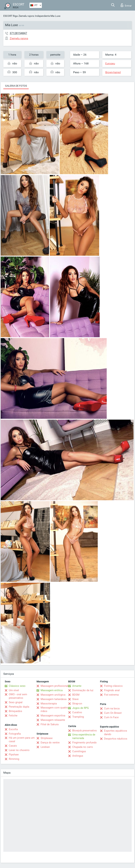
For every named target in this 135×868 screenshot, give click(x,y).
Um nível (14, 690)
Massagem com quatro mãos (54, 709)
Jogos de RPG (81, 708)
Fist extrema (111, 695)
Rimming (14, 759)
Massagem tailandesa (54, 699)
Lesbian (45, 747)
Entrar (126, 5)
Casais (13, 746)
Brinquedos (15, 711)
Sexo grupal (16, 702)
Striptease (47, 738)
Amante (77, 686)
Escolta (13, 729)
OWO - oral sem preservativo (18, 696)
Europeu (110, 64)
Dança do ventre (50, 743)
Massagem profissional (54, 686)
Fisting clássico (113, 686)
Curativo (77, 712)
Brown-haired (113, 72)
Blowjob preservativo (85, 731)
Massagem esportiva (53, 716)
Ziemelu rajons (26, 16)
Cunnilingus (79, 751)
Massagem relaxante (53, 720)
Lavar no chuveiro (19, 750)
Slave (75, 699)
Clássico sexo (17, 686)
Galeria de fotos (16, 86)
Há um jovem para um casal (22, 740)
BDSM (76, 695)
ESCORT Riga (11, 16)
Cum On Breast (113, 713)
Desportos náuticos (116, 739)
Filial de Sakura (50, 724)
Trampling (78, 717)
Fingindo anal (112, 690)
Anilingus (78, 756)
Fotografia (15, 734)
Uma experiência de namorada (84, 736)
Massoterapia (49, 704)
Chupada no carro (83, 747)
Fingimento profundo (84, 743)
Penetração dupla (19, 707)
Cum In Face (111, 717)
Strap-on (77, 704)
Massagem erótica (52, 690)
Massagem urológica (53, 695)
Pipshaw (14, 755)
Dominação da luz (83, 690)
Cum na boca (112, 708)
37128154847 (18, 33)
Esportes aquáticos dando (116, 732)
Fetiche (13, 716)
